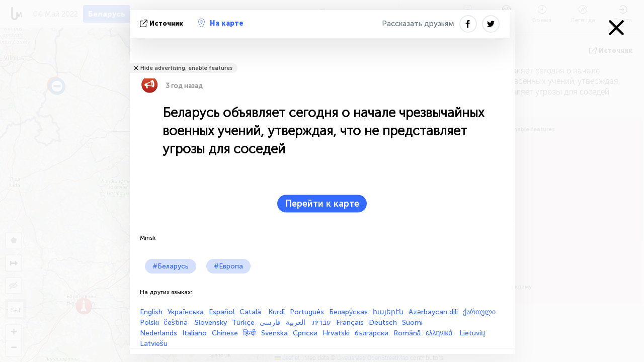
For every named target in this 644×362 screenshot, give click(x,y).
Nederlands (158, 333)
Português (307, 312)
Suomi (412, 323)
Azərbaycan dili (433, 312)
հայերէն (388, 312)
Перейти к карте (322, 204)
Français (350, 323)
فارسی (270, 323)
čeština (177, 323)
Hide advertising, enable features (186, 68)
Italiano (194, 333)
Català (251, 312)
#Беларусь (171, 266)
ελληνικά (440, 333)
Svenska (274, 333)
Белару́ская (348, 312)
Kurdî (276, 312)
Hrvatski (336, 333)
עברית (322, 323)
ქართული (479, 312)
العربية (297, 323)
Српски (305, 333)
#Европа (228, 266)
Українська (186, 312)
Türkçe (243, 323)
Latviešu (154, 344)
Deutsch (383, 323)
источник (163, 23)
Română (407, 333)
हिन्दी (250, 333)
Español (222, 312)
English (151, 312)
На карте (221, 23)
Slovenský (211, 323)
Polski (149, 323)
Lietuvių (472, 333)
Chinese (225, 333)
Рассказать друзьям (418, 24)
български (372, 333)
